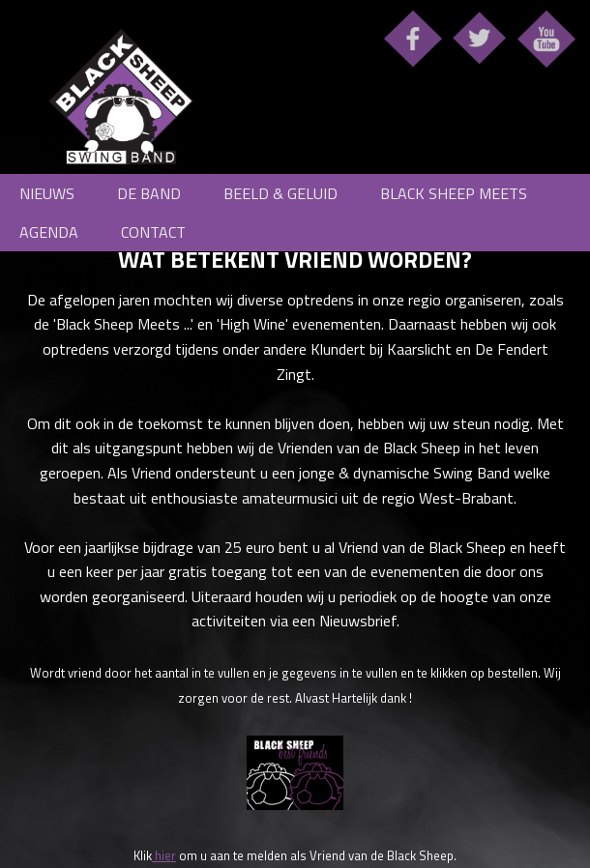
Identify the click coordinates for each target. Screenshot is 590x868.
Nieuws (47, 193)
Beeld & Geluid (280, 193)
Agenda (49, 232)
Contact (153, 232)
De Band (149, 193)
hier (164, 855)
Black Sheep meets (454, 193)
